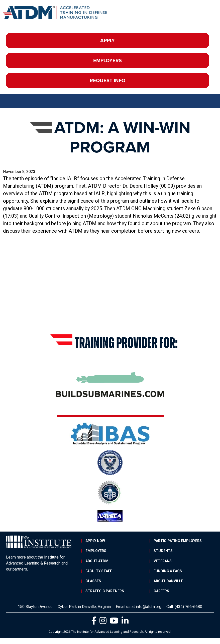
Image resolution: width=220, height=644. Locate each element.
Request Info (107, 80)
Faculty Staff (99, 571)
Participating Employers (178, 541)
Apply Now (95, 541)
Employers (107, 60)
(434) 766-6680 (188, 607)
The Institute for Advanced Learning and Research (107, 632)
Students (163, 551)
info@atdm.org (149, 607)
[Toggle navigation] (110, 101)
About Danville (168, 581)
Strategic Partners (105, 591)
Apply (107, 40)
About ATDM (97, 561)
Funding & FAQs (168, 571)
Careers (161, 591)
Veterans (163, 561)
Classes (93, 581)
